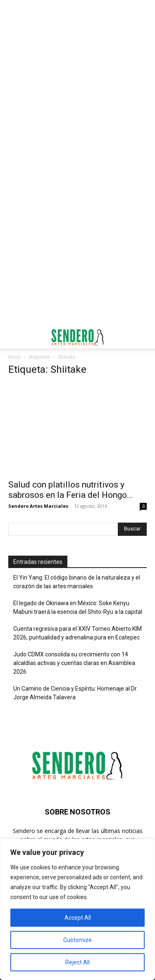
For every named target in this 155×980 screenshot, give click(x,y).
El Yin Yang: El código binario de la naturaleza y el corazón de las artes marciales (77, 582)
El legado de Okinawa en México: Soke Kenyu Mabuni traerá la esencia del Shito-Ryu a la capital (78, 607)
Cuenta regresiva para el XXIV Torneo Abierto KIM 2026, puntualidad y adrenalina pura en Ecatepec (77, 633)
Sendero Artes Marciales (38, 506)
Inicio (14, 357)
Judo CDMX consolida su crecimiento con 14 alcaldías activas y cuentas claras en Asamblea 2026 (74, 663)
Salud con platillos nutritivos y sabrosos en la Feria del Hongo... (71, 490)
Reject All (77, 962)
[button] (14, 337)
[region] (77, 909)
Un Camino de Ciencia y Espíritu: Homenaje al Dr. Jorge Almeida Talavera (75, 693)
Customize (77, 940)
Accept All (78, 918)
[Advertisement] (77, 82)
